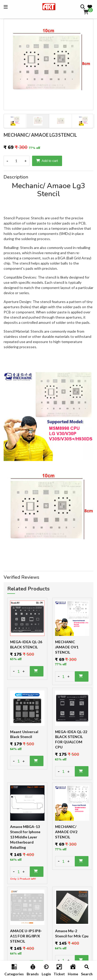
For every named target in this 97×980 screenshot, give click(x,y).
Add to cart (47, 161)
